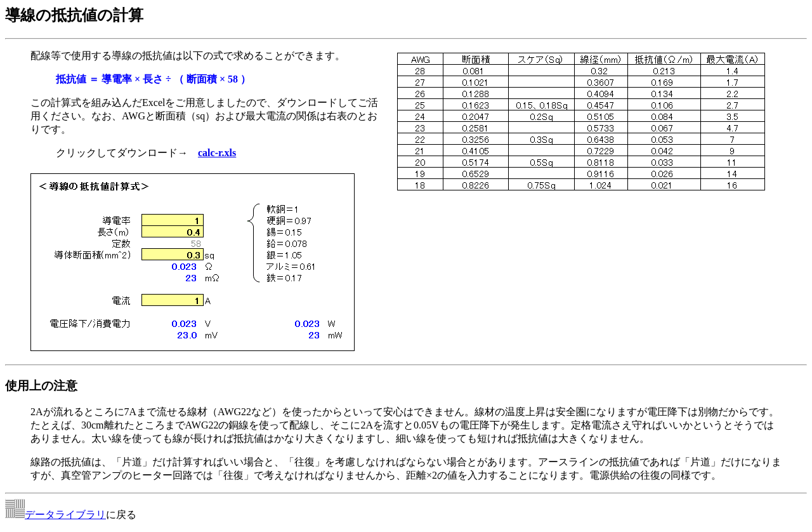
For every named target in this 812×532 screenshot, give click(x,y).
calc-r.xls (217, 153)
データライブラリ (65, 515)
